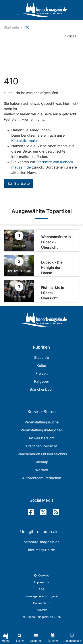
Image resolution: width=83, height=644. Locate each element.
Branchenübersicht (41, 446)
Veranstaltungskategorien (42, 430)
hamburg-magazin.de (42, 542)
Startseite (11, 27)
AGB (41, 589)
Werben (42, 470)
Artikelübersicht (41, 438)
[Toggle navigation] (36, 637)
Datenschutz (42, 603)
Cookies (41, 575)
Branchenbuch (41, 389)
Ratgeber (42, 381)
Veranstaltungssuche (42, 422)
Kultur (41, 365)
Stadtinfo (42, 357)
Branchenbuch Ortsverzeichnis (42, 454)
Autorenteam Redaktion (42, 478)
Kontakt (42, 610)
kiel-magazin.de (41, 550)
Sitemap (41, 462)
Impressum (41, 582)
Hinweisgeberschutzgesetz (42, 596)
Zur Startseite (19, 183)
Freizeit (41, 373)
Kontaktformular (25, 141)
